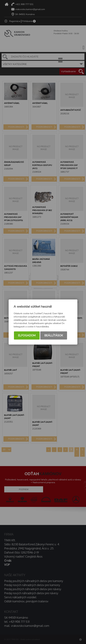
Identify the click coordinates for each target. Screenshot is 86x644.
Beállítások (54, 335)
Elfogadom (27, 335)
